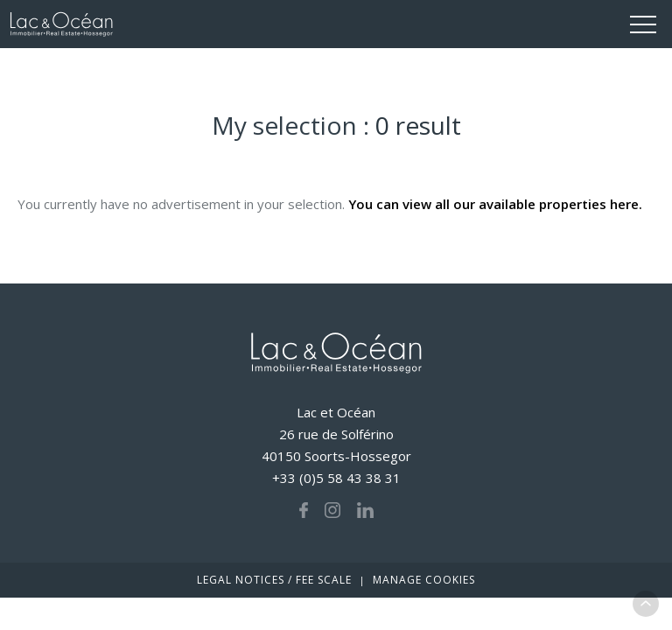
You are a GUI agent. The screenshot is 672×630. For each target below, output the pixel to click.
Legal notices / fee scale (274, 580)
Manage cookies (424, 580)
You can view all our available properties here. (495, 204)
